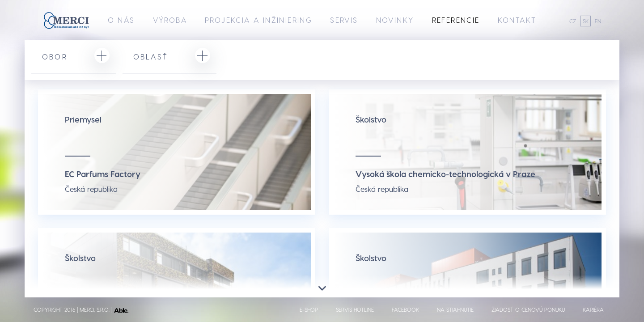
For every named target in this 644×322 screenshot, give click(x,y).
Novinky (395, 20)
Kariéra (593, 309)
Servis (344, 20)
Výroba (170, 20)
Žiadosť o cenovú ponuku (528, 309)
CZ (573, 21)
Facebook (405, 309)
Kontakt (517, 20)
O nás (121, 20)
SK (586, 21)
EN (598, 21)
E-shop (309, 309)
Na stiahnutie (455, 309)
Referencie (456, 20)
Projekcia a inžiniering (258, 20)
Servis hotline (355, 309)
